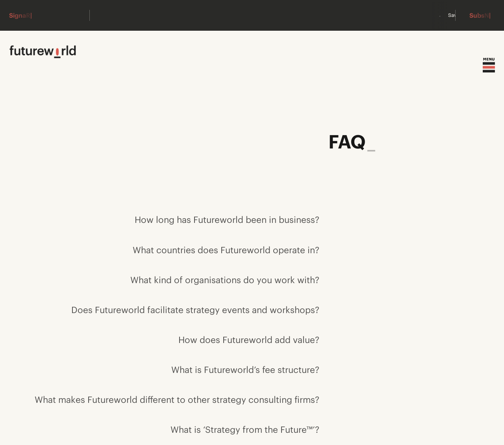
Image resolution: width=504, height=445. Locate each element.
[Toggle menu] (489, 65)
